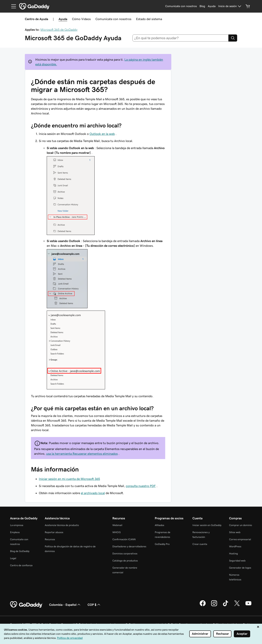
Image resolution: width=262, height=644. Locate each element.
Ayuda (63, 19)
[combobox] (180, 38)
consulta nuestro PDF (141, 486)
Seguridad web (237, 561)
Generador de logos (240, 568)
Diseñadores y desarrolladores (129, 546)
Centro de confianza (21, 565)
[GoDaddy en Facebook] (203, 606)
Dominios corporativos (125, 554)
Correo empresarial (240, 539)
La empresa (17, 525)
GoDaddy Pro (162, 544)
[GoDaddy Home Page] (26, 605)
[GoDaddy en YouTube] (248, 606)
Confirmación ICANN (124, 539)
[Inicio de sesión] (230, 6)
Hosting (233, 554)
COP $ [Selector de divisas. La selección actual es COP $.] (94, 605)
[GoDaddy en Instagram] (214, 606)
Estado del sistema (149, 19)
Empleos (15, 532)
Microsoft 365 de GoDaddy (59, 30)
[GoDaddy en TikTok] (226, 606)
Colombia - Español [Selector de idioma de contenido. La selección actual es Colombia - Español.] (65, 605)
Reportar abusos (54, 532)
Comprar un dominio (241, 525)
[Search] (233, 38)
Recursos (50, 539)
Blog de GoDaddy (20, 551)
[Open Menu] (12, 6)
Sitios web (235, 532)
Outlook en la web (102, 134)
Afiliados (159, 525)
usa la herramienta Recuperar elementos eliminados (82, 454)
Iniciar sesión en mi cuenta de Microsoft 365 (69, 479)
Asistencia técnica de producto (62, 525)
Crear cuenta (200, 544)
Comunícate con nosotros (113, 19)
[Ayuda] (212, 6)
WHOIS (117, 532)
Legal (13, 558)
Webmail (117, 525)
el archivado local (93, 493)
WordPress (235, 546)
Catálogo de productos (125, 561)
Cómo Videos (81, 19)
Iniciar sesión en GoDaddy (207, 525)
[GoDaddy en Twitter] (237, 606)
